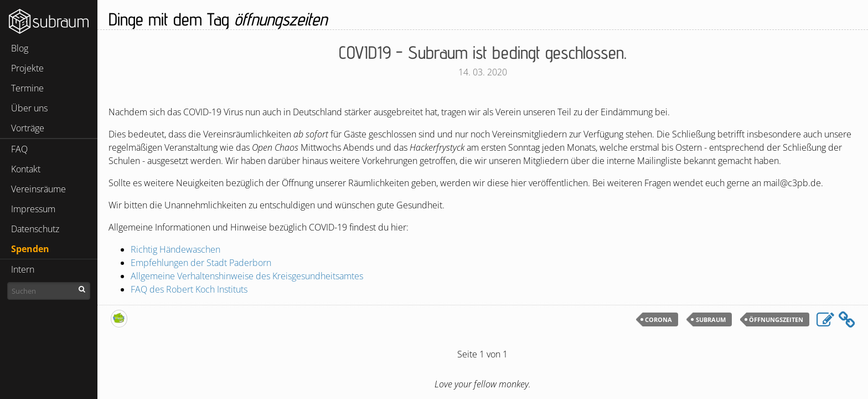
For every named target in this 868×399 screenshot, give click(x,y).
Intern (23, 269)
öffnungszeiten (776, 319)
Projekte (27, 68)
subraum (711, 319)
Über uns (29, 108)
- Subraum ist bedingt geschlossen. (483, 52)
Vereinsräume (38, 189)
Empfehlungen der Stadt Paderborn (201, 263)
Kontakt (26, 169)
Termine (27, 88)
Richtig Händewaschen (175, 249)
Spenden (30, 249)
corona (658, 319)
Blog (20, 48)
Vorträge (28, 128)
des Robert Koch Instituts (189, 289)
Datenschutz (35, 229)
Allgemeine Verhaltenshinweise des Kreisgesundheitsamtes (247, 276)
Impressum (33, 209)
